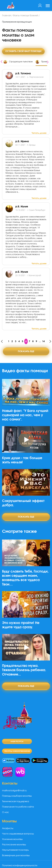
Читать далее (39, 133)
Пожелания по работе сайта (18, 807)
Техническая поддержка (16, 801)
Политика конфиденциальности (20, 866)
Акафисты (8, 828)
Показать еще (26, 351)
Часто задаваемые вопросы (18, 834)
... (40, 341)
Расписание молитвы (14, 845)
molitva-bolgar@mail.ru (14, 791)
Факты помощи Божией (26, 16)
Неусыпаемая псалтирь (15, 850)
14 (43, 341)
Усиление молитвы (12, 839)
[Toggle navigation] (48, 6)
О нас (5, 812)
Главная (6, 16)
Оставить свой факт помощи (23, 51)
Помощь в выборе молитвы (17, 796)
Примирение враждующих (17, 22)
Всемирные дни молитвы (16, 855)
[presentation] (2, 61)
